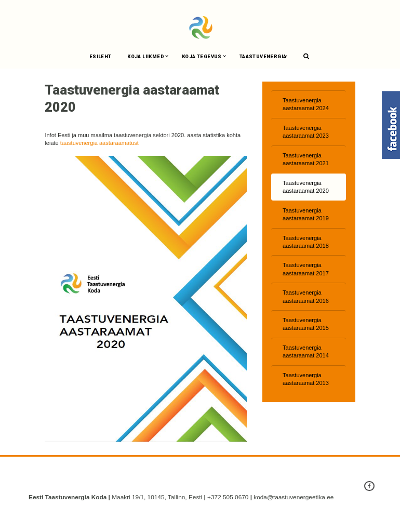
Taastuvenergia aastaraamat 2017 (306, 269)
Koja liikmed (146, 56)
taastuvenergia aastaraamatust (99, 143)
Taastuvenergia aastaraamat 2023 (306, 132)
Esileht (101, 56)
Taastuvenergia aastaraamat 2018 (306, 242)
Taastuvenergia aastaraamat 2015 (306, 324)
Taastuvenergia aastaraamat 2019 (306, 214)
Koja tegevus (202, 56)
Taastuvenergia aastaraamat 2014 (306, 351)
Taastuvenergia (263, 56)
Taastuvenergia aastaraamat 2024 (306, 104)
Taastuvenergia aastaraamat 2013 (306, 379)
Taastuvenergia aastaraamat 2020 (306, 187)
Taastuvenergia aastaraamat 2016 (306, 296)
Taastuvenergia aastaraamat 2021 (306, 159)
